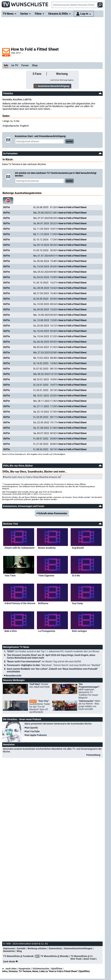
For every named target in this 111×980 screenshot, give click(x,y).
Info (6, 65)
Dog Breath (78, 548)
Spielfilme (57, 969)
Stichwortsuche (41, 969)
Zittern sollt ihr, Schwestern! (20, 548)
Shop (35, 65)
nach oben (9, 969)
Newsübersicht (13, 676)
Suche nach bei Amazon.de (33, 477)
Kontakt (21, 948)
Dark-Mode (11, 962)
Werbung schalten (37, 948)
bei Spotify (32, 728)
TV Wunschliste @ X (81, 956)
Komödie (7, 100)
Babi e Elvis (11, 631)
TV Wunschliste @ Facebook (18, 956)
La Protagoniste (47, 631)
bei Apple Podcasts (36, 735)
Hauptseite (25, 969)
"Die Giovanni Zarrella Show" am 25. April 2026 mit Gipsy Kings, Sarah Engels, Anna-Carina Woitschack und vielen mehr (51, 656)
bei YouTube (33, 731)
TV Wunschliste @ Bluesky (54, 956)
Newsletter (9, 951)
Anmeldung (94, 755)
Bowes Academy (47, 548)
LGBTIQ (27, 100)
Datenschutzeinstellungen (78, 948)
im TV (15, 65)
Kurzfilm (18, 100)
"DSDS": (53, 651)
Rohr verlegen (79, 631)
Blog (19, 951)
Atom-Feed (89, 959)
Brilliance (43, 603)
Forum (25, 65)
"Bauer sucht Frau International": (44, 661)
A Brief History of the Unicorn (20, 603)
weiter (69, 141)
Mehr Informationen (42, 494)
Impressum (9, 948)
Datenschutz (55, 948)
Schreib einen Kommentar (53, 513)
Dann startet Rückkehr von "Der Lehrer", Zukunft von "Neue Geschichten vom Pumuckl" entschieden (52, 670)
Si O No (76, 576)
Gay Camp (77, 603)
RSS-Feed (76, 959)
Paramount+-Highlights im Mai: (54, 665)
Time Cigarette (46, 576)
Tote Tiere (10, 576)
